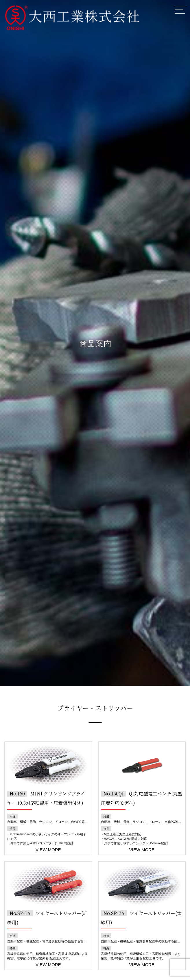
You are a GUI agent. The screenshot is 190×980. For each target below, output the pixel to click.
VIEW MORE (48, 850)
